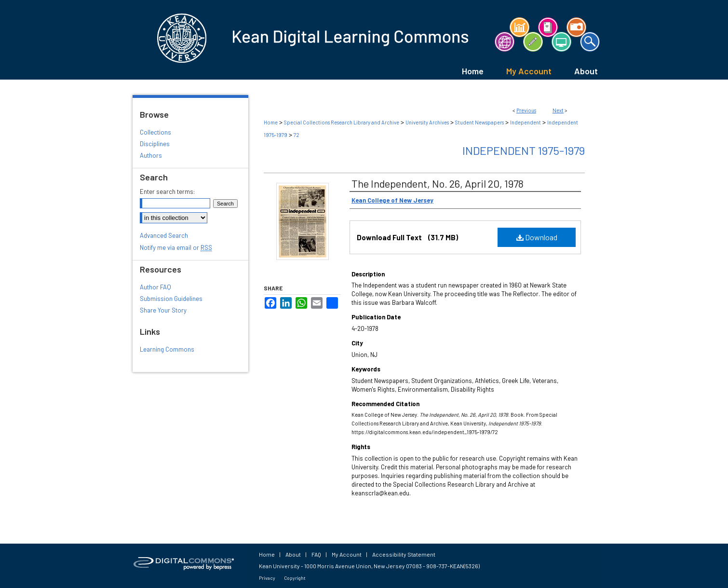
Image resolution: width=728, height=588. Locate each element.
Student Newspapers (479, 122)
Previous (526, 110)
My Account (347, 554)
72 (297, 135)
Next (558, 110)
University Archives (427, 122)
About (293, 554)
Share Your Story (163, 310)
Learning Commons (167, 349)
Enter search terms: (167, 191)
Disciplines (155, 144)
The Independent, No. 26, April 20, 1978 (438, 183)
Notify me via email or (176, 247)
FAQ (316, 554)
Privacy (267, 578)
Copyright (295, 578)
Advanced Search (164, 235)
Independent (526, 122)
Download (537, 237)
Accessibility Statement (404, 554)
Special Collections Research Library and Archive (342, 122)
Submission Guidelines (171, 299)
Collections (155, 132)
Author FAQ (155, 287)
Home (271, 122)
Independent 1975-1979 (524, 150)
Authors (151, 155)
